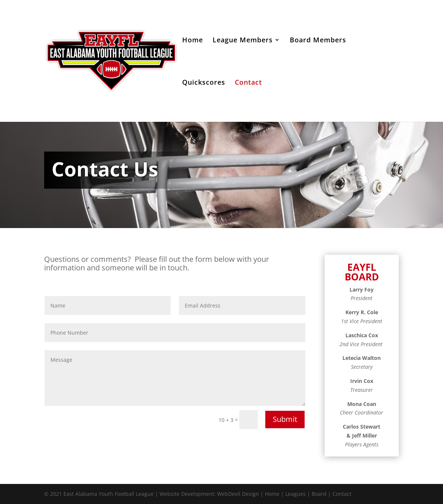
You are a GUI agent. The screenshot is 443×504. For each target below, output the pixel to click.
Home (193, 41)
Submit (285, 419)
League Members (243, 41)
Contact (248, 83)
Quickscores (204, 83)
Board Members (318, 41)
